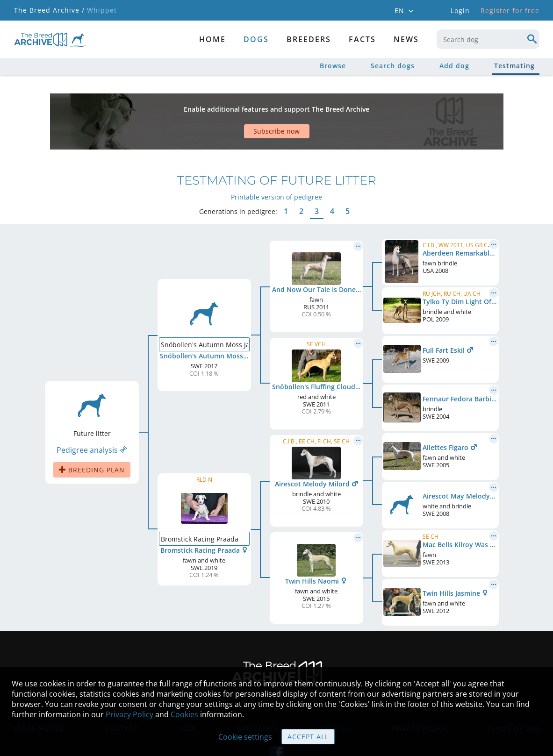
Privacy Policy (129, 714)
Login (460, 11)
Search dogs (393, 66)
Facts (362, 39)
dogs (256, 39)
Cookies (184, 714)
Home (212, 39)
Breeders (309, 39)
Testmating (514, 66)
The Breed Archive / (49, 10)
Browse (333, 66)
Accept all (308, 737)
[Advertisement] (241, 105)
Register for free (510, 11)
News (406, 39)
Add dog (454, 66)
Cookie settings (245, 737)
